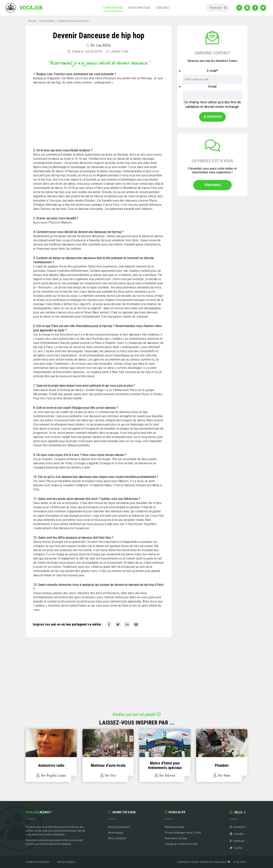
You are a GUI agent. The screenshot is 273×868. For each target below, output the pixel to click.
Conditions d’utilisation (38, 862)
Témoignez (163, 8)
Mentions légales (66, 862)
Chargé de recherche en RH (181, 844)
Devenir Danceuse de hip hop (73, 21)
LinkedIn (237, 834)
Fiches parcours (140, 8)
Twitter (236, 848)
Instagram (238, 827)
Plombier (222, 765)
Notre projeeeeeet (119, 827)
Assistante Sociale (176, 838)
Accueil (32, 21)
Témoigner (212, 185)
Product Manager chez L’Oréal (183, 833)
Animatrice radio (51, 765)
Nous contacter (117, 838)
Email (212, 86)
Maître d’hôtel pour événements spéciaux (165, 765)
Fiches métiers (113, 8)
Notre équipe (116, 833)
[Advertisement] (99, 117)
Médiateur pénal (175, 827)
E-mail (212, 71)
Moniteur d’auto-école (108, 765)
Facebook (237, 841)
